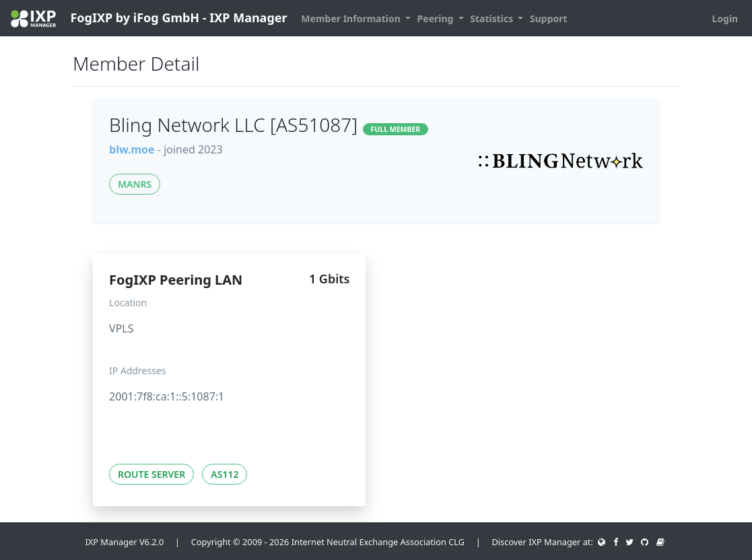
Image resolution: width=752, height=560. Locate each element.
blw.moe (132, 149)
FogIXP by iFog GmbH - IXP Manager (149, 19)
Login (725, 19)
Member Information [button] (352, 19)
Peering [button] (437, 19)
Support (549, 19)
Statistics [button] (493, 19)
